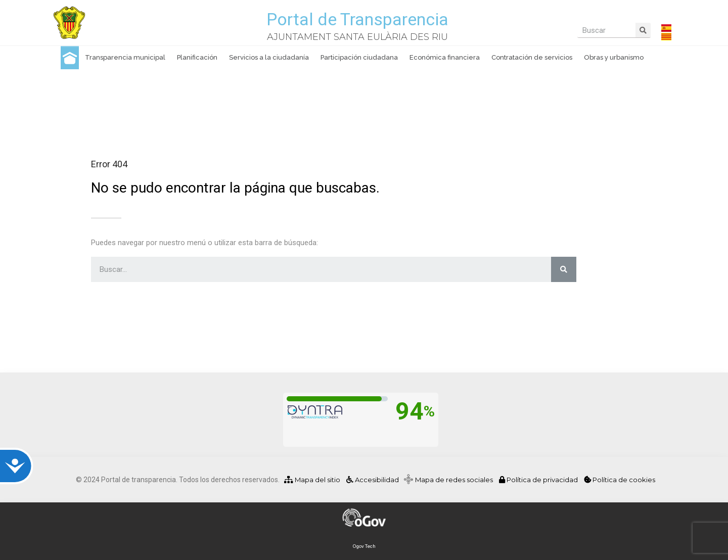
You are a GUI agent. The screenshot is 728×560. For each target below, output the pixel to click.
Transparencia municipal (125, 57)
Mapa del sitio (312, 480)
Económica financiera (445, 57)
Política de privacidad (539, 480)
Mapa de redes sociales (456, 480)
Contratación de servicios (532, 57)
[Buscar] (643, 30)
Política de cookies (620, 480)
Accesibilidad (372, 480)
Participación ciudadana (359, 57)
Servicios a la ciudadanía (269, 57)
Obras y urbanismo (614, 57)
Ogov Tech (364, 546)
